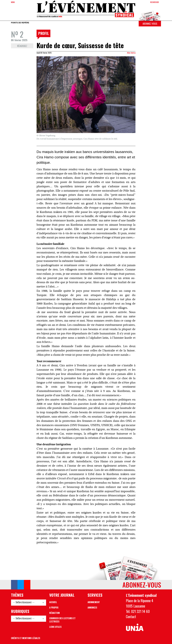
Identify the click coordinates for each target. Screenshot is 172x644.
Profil (43, 33)
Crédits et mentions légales (26, 638)
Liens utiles (55, 627)
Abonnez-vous (150, 24)
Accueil (53, 602)
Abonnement (94, 602)
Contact (131, 617)
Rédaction (54, 613)
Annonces (92, 608)
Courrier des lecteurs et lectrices (62, 620)
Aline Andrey (131, 53)
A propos (54, 608)
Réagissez (22, 46)
